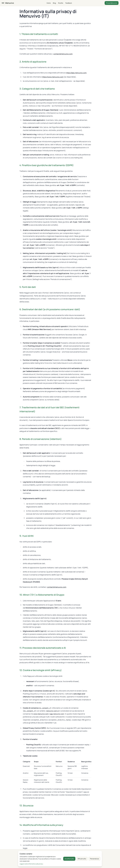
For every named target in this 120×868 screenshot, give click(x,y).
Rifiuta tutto (82, 859)
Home (49, 3)
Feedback (69, 3)
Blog (54, 3)
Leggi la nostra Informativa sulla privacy (31, 864)
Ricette (61, 3)
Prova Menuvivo (112, 3)
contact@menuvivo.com (63, 54)
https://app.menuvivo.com (76, 73)
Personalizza (94, 859)
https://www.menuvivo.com (53, 77)
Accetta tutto (69, 859)
